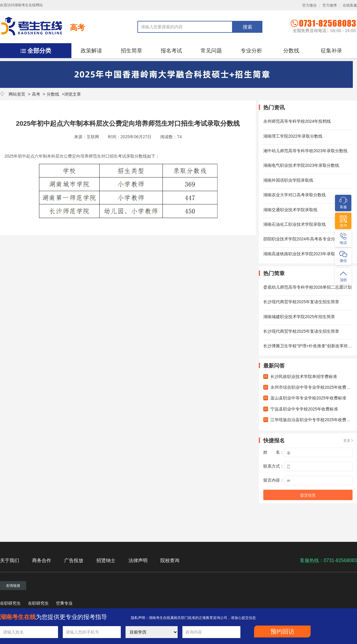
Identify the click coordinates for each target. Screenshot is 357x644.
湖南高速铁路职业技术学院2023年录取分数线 (305, 254)
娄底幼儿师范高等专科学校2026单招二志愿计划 (307, 287)
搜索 (248, 27)
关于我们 (10, 560)
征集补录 (331, 51)
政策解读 (91, 51)
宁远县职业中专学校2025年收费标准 (304, 409)
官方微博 (330, 5)
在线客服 (350, 5)
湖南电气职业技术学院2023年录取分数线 (301, 165)
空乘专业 (64, 603)
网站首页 (17, 94)
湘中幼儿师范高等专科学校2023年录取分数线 (305, 151)
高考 (77, 27)
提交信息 (308, 495)
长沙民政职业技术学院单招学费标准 (304, 377)
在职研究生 (10, 603)
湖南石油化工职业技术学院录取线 (295, 224)
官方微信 (309, 5)
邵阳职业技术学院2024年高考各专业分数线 (303, 239)
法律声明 (138, 560)
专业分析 (251, 51)
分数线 (291, 51)
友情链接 (13, 586)
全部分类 (39, 51)
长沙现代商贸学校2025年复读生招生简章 (301, 302)
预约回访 (282, 631)
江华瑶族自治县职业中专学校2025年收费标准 (313, 420)
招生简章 (131, 51)
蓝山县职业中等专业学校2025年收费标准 (308, 398)
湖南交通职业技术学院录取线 (290, 210)
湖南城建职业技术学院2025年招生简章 (299, 317)
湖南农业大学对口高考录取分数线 (295, 195)
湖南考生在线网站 (29, 5)
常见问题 (211, 51)
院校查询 (170, 560)
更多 (347, 441)
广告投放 (74, 560)
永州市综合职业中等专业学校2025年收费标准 (313, 387)
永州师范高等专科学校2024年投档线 (297, 121)
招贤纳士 (106, 560)
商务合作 (42, 560)
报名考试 (171, 51)
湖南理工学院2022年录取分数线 (293, 136)
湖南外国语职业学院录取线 (288, 180)
